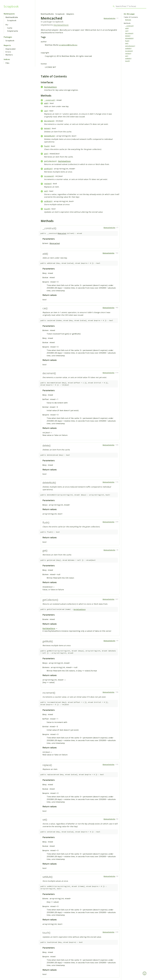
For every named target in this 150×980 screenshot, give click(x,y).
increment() (49, 176)
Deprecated (10, 49)
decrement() (49, 121)
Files (7, 63)
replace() (48, 184)
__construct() (50, 100)
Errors (8, 52)
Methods (128, 20)
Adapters (70, 14)
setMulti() (48, 201)
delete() (47, 128)
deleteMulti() (50, 136)
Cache (10, 28)
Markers (9, 55)
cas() (46, 111)
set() (46, 191)
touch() (47, 209)
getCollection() (50, 161)
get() (46, 154)
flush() (47, 146)
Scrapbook (11, 6)
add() (46, 103)
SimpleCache (13, 31)
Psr (7, 25)
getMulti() (48, 169)
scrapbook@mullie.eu (68, 45)
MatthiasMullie (12, 17)
